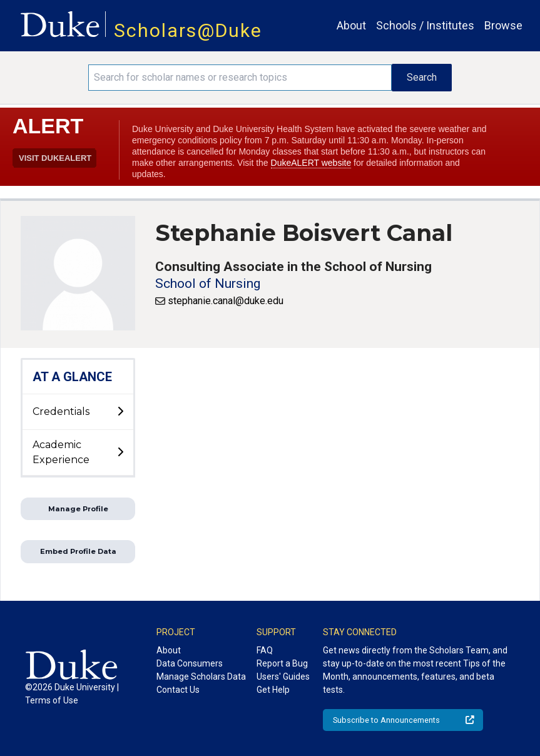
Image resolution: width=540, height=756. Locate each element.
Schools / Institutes (425, 25)
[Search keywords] (240, 78)
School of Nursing (208, 283)
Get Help (273, 690)
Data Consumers (190, 663)
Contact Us (178, 690)
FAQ (265, 650)
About (351, 25)
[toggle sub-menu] (120, 412)
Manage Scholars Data (201, 677)
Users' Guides (283, 677)
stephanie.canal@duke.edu (226, 301)
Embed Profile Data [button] (78, 551)
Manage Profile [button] (78, 509)
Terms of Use (52, 700)
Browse (503, 25)
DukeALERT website (311, 163)
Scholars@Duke (188, 30)
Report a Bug (282, 663)
